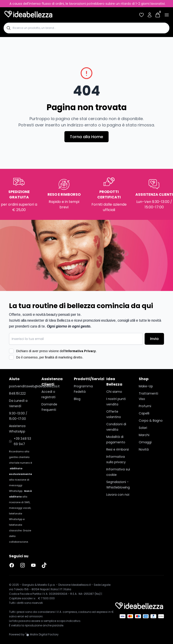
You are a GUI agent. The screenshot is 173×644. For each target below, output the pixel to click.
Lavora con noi (118, 495)
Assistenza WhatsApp (17, 429)
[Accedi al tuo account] (150, 15)
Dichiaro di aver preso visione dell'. (56, 351)
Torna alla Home (86, 137)
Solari (143, 428)
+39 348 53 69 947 (20, 441)
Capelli (144, 413)
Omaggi (145, 442)
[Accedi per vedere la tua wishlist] (141, 15)
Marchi (144, 435)
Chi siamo (114, 392)
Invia (154, 339)
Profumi (145, 406)
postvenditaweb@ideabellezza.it (22, 386)
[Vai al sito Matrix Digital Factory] (42, 635)
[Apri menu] (167, 15)
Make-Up (146, 386)
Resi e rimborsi (118, 449)
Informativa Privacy (81, 351)
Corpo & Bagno (151, 421)
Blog (77, 399)
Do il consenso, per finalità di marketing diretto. (50, 357)
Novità (144, 449)
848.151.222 (17, 393)
